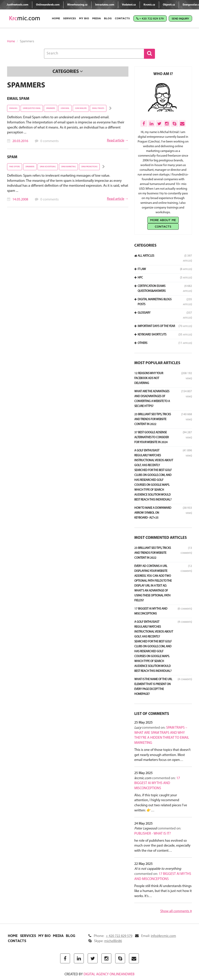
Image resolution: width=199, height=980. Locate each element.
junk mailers (81, 108)
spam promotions (89, 167)
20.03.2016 (20, 141)
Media (97, 18)
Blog (108, 18)
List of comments (152, 714)
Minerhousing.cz (77, 5)
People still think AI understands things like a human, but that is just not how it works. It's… (163, 891)
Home (56, 18)
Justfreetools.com (18, 5)
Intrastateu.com (105, 5)
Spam (12, 157)
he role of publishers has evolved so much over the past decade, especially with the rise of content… (162, 846)
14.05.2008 (20, 200)
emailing (13, 108)
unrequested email (32, 108)
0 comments (49, 141)
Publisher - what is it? (152, 834)
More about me (163, 220)
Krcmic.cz (149, 5)
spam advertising (48, 167)
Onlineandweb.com (48, 5)
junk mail (65, 108)
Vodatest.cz (129, 5)
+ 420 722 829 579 (150, 18)
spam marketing (68, 167)
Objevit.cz (169, 5)
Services (70, 18)
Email (156, 936)
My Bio (84, 18)
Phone (110, 936)
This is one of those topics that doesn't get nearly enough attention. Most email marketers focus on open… (162, 755)
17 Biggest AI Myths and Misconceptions (157, 783)
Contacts (122, 18)
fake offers (15, 167)
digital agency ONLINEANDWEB (109, 974)
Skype (105, 941)
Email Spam (18, 99)
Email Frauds (98, 108)
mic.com (25, 18)
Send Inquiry (180, 18)
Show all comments (176, 911)
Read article (116, 141)
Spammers (51, 108)
